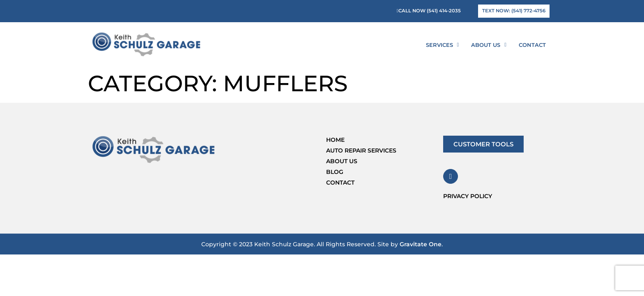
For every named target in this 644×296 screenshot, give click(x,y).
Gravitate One (421, 244)
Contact (532, 45)
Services (443, 45)
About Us (489, 45)
